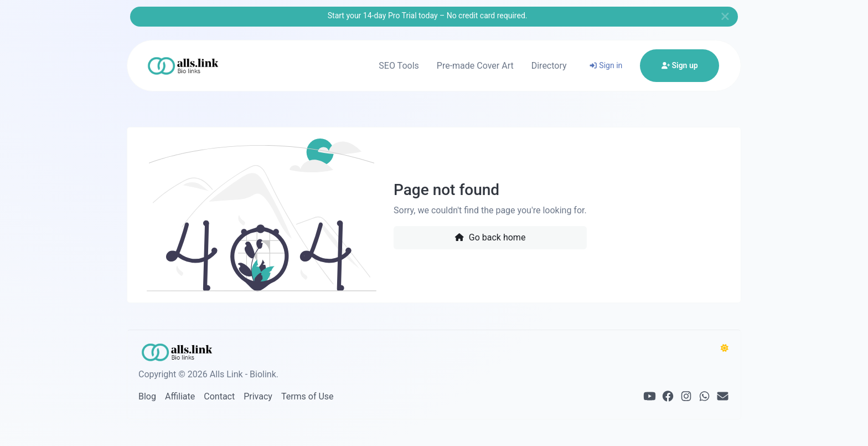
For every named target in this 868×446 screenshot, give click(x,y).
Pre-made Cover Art (475, 66)
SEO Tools (399, 66)
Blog (147, 396)
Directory (549, 66)
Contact (219, 396)
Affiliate (180, 396)
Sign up (680, 65)
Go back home (490, 237)
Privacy (258, 396)
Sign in (606, 65)
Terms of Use (308, 396)
